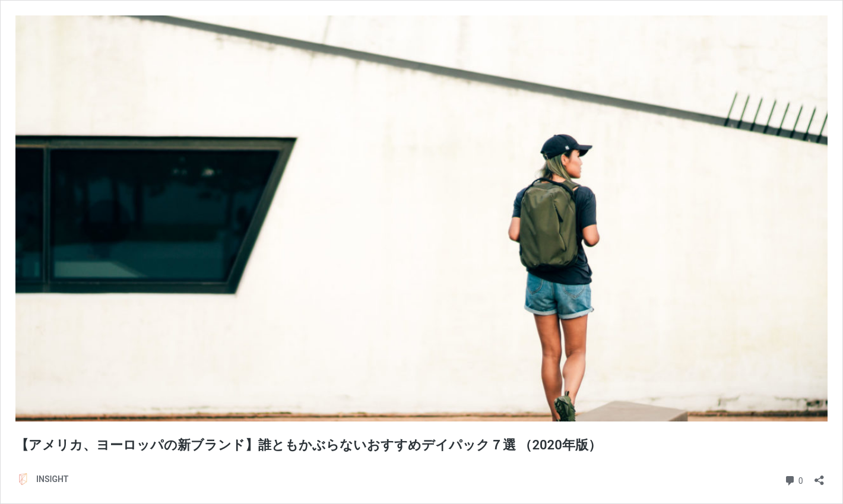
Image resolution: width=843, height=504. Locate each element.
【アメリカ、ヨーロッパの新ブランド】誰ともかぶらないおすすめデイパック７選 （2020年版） (321, 445)
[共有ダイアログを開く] (819, 476)
